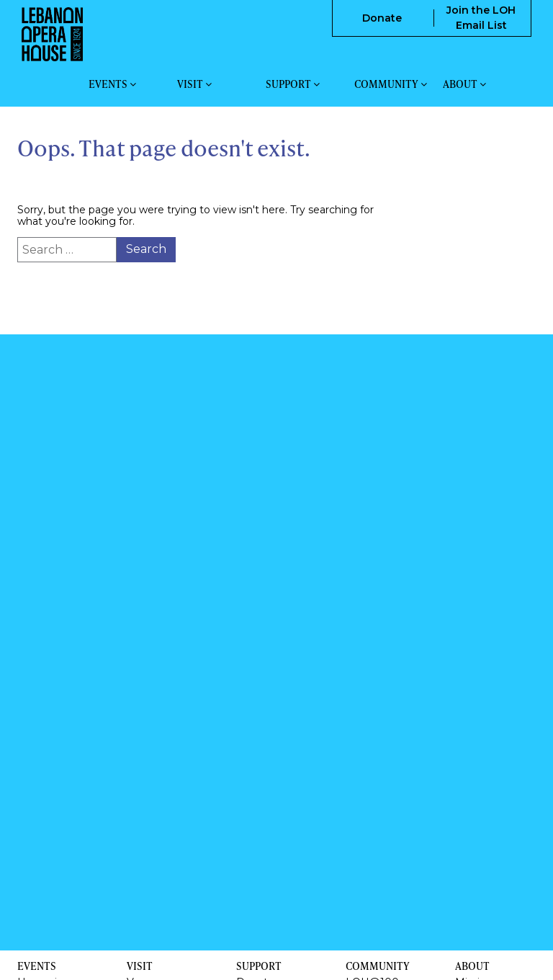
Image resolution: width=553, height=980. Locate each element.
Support (293, 84)
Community (391, 84)
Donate (382, 18)
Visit (194, 84)
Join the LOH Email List (481, 18)
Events (112, 84)
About (464, 84)
